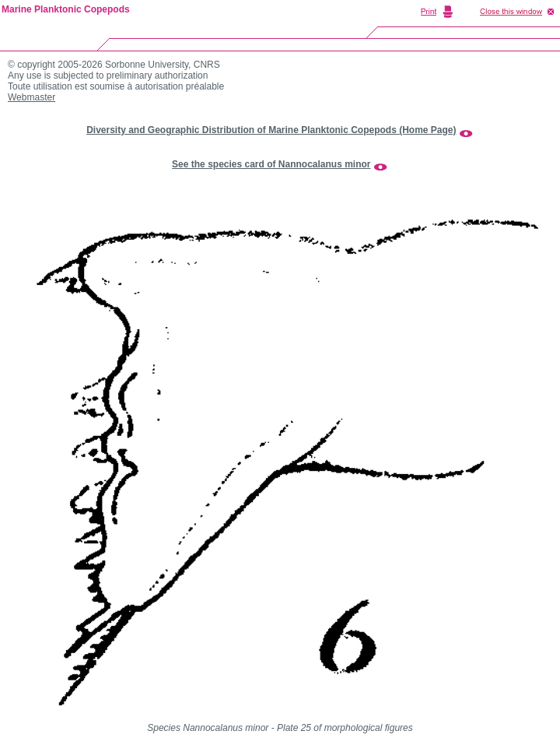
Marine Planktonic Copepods (66, 9)
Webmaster (31, 97)
